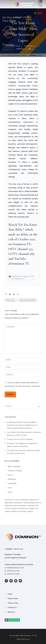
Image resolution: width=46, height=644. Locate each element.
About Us (11, 612)
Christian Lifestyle (22, 17)
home (10, 475)
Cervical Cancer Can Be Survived (20, 439)
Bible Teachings (14, 466)
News (10, 492)
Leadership (12, 483)
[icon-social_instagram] (16, 581)
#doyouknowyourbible (28, 300)
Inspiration (12, 479)
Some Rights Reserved (18, 279)
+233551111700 (13, 571)
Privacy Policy (13, 598)
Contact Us (12, 607)
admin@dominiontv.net (15, 568)
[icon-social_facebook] (7, 581)
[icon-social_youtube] (21, 581)
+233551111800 (13, 574)
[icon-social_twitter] (12, 581)
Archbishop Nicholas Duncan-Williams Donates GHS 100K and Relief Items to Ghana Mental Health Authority (22, 425)
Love (10, 488)
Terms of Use (13, 603)
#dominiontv (11, 300)
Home (10, 594)
